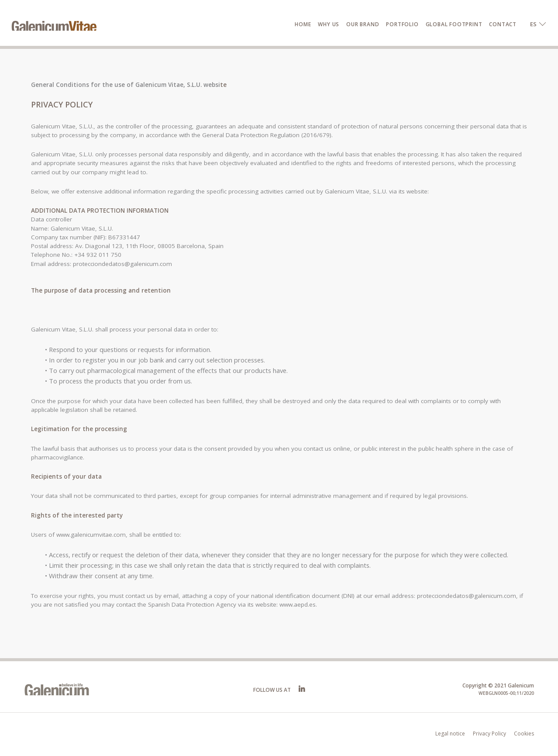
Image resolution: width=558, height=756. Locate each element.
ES (533, 24)
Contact (503, 24)
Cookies (524, 734)
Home (303, 24)
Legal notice (450, 734)
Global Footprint (454, 24)
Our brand (363, 24)
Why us (329, 24)
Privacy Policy (489, 734)
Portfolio (402, 24)
